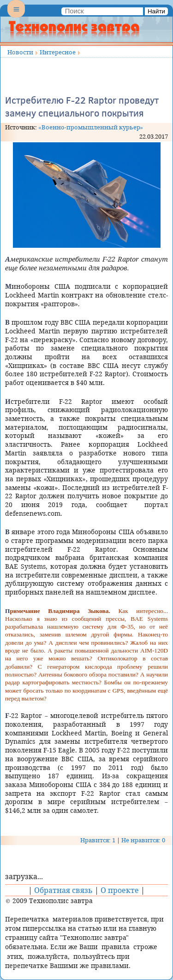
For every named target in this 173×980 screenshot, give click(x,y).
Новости (20, 52)
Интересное (58, 52)
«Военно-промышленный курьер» (91, 127)
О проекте (120, 890)
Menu (16, 17)
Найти (156, 11)
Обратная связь (63, 890)
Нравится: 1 (98, 840)
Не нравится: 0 (143, 840)
